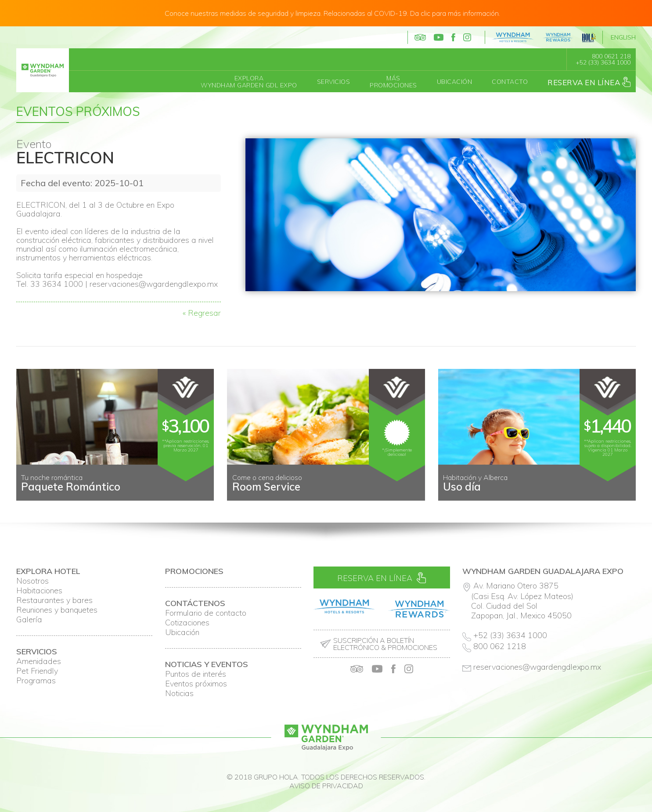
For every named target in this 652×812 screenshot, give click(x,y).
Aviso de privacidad (326, 786)
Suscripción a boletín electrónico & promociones (385, 644)
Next (624, 494)
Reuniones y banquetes (57, 610)
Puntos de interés (196, 674)
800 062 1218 (500, 646)
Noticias (179, 693)
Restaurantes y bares (54, 600)
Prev (28, 494)
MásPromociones (393, 82)
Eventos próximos (196, 684)
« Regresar (202, 313)
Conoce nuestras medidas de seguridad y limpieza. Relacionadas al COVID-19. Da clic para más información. (332, 13)
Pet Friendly (37, 671)
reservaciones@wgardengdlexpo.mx (537, 667)
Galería (29, 620)
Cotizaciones (187, 623)
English (623, 37)
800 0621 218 (611, 56)
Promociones (194, 571)
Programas (36, 681)
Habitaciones (39, 591)
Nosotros (32, 581)
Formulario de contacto (206, 613)
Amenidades (39, 661)
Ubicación (455, 82)
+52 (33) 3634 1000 (603, 62)
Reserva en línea (589, 82)
